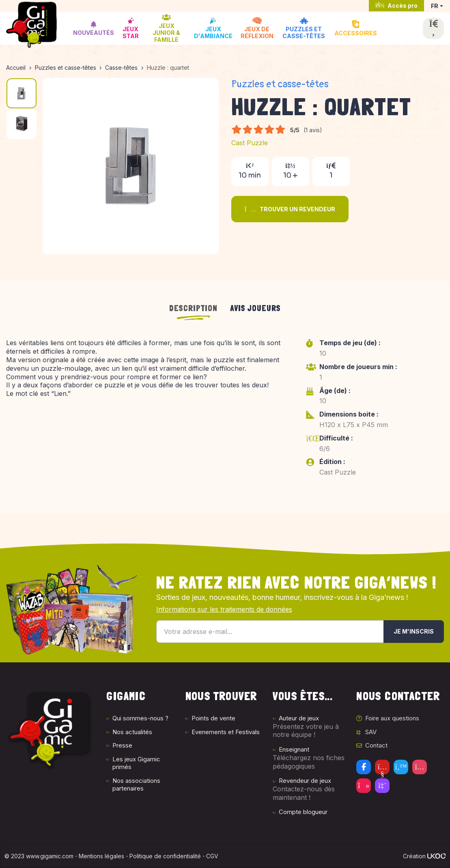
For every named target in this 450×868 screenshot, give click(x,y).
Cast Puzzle (250, 143)
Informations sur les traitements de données (224, 609)
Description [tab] (193, 308)
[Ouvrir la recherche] (433, 28)
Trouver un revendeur (290, 209)
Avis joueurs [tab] (256, 308)
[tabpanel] (225, 413)
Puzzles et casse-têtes (280, 84)
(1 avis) (313, 130)
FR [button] (435, 6)
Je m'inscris (414, 631)
